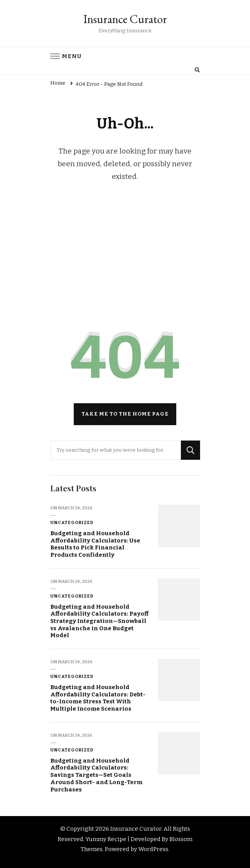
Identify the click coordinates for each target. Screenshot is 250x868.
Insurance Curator (125, 19)
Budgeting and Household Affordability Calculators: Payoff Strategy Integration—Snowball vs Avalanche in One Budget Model (99, 621)
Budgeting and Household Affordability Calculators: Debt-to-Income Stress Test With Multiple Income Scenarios (98, 698)
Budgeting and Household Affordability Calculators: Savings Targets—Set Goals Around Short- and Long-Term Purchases (96, 775)
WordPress (153, 849)
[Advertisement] (125, 260)
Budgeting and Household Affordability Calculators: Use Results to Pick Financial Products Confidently (95, 544)
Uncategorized (72, 522)
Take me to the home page (125, 414)
